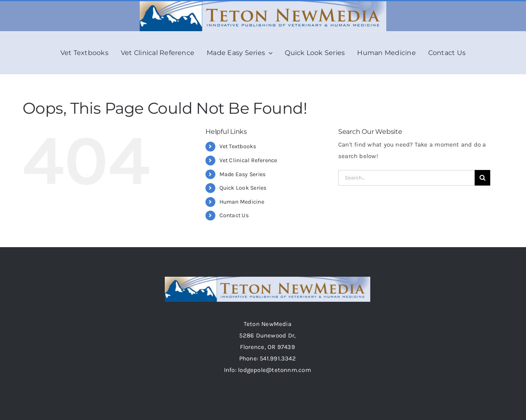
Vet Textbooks (238, 146)
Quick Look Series (243, 188)
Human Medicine (242, 202)
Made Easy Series (243, 174)
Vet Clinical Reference (248, 160)
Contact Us (234, 215)
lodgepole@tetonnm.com (275, 370)
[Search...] (406, 178)
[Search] (482, 178)
